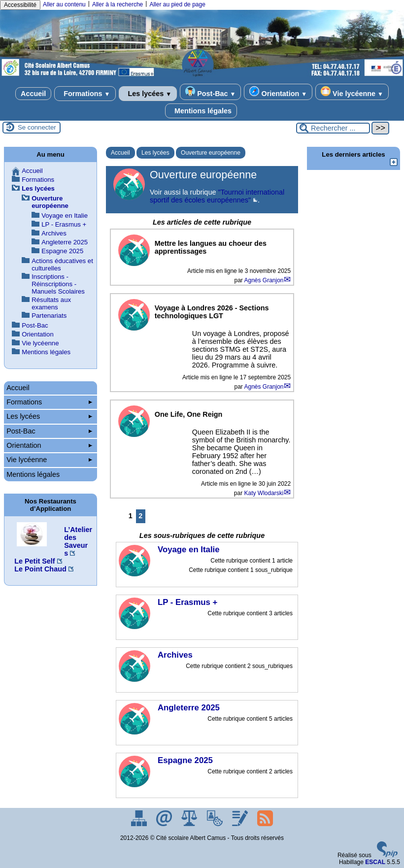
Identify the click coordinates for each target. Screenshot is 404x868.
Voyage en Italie (65, 216)
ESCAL (375, 862)
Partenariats (49, 316)
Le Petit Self (34, 561)
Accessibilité (20, 5)
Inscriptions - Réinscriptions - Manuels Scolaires (58, 284)
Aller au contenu (64, 4)
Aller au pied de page (177, 4)
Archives (54, 233)
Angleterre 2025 (65, 242)
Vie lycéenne (352, 92)
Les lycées (148, 94)
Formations (85, 94)
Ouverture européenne (211, 153)
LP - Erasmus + (64, 224)
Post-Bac (210, 92)
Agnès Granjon (264, 280)
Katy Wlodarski (264, 493)
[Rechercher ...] (333, 128)
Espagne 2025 (62, 251)
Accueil (33, 94)
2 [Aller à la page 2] (140, 516)
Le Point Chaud (40, 569)
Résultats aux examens (51, 303)
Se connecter (37, 127)
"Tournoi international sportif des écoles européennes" (217, 196)
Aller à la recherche (118, 4)
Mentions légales (201, 111)
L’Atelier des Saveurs (78, 541)
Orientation (278, 92)
